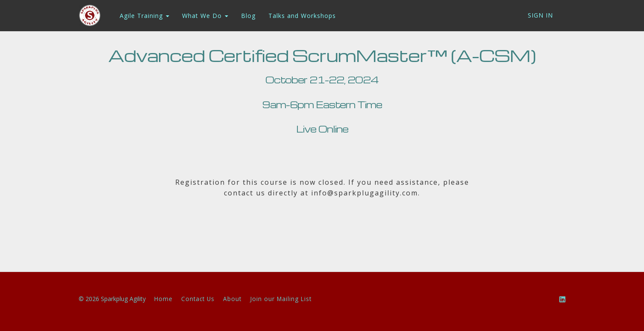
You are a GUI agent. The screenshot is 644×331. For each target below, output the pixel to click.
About (232, 299)
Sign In (540, 15)
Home (163, 299)
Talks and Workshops (302, 16)
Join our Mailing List (281, 299)
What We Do (205, 16)
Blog (248, 16)
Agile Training (144, 16)
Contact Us (198, 299)
